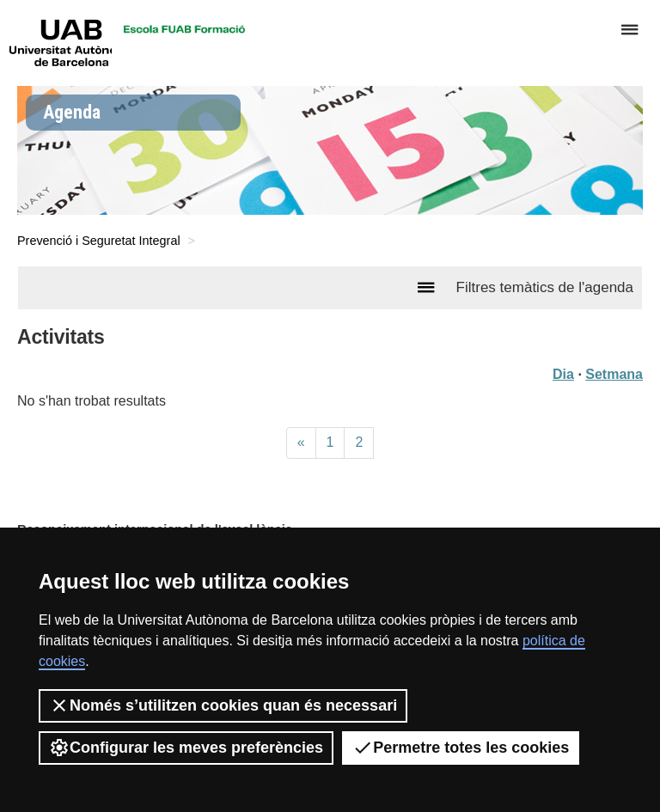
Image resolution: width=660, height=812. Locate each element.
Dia (563, 374)
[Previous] (301, 443)
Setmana (614, 374)
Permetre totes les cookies (461, 748)
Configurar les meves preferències (186, 748)
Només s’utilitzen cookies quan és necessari (223, 705)
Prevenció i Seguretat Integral (99, 241)
